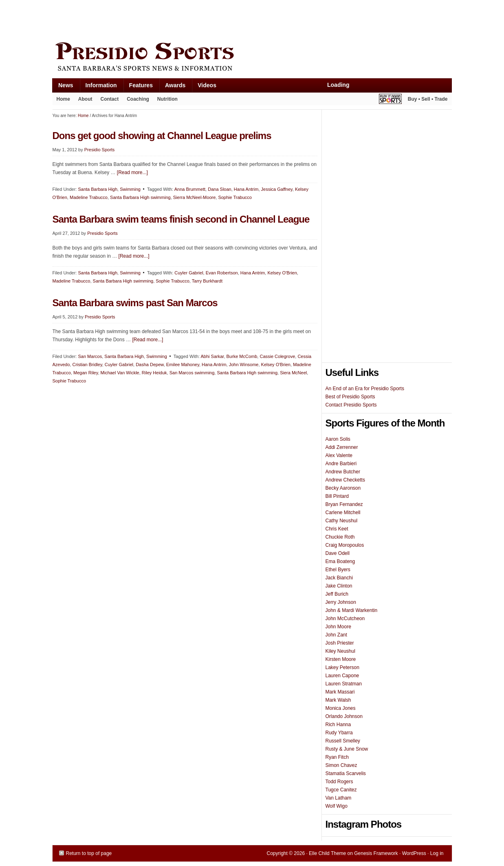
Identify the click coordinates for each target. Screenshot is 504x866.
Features (138, 87)
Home (63, 99)
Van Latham (339, 798)
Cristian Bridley (87, 365)
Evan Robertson (222, 273)
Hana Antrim (246, 189)
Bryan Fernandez (344, 504)
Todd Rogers (339, 782)
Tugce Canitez (341, 790)
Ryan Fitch (337, 757)
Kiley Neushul (340, 651)
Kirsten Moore (341, 659)
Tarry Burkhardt (207, 281)
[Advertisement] (201, 19)
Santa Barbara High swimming (140, 197)
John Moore (338, 627)
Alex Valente (339, 455)
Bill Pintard (337, 496)
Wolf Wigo (337, 806)
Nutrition (167, 99)
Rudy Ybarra (339, 733)
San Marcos (90, 356)
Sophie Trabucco (235, 197)
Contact (110, 99)
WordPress (414, 853)
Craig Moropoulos (345, 545)
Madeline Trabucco (89, 197)
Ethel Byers (338, 570)
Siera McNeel (293, 373)
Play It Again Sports (390, 100)
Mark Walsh (338, 700)
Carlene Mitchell (343, 513)
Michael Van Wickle (120, 373)
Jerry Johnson (341, 602)
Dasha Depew (150, 365)
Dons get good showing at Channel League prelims (162, 136)
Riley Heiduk (154, 373)
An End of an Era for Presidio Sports (365, 389)
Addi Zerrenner (342, 447)
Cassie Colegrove (277, 356)
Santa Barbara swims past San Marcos (135, 303)
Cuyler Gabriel (189, 273)
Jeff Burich (337, 594)
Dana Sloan (220, 189)
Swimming (130, 189)
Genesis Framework (376, 853)
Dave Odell (338, 553)
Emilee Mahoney (183, 365)
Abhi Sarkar (212, 356)
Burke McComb (242, 356)
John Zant (336, 635)
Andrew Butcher (343, 472)
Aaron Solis (338, 439)
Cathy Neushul (342, 521)
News (63, 87)
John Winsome (244, 365)
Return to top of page (89, 853)
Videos (207, 85)
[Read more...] (132, 172)
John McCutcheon (345, 619)
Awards (172, 87)
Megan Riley (86, 373)
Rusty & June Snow (347, 749)
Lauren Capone (342, 676)
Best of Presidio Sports (350, 397)
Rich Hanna (338, 725)
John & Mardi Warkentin (352, 610)
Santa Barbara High (98, 189)
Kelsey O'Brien (282, 273)
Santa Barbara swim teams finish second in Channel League (181, 219)
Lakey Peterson (342, 667)
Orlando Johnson (344, 716)
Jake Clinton (339, 586)
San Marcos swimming (192, 373)
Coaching (138, 99)
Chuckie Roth (340, 537)
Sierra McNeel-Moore (195, 197)
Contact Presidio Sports (351, 405)
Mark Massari (340, 692)
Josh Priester (340, 643)
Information (98, 87)
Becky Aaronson (343, 488)
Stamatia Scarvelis (346, 773)
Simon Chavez (341, 765)
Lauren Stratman (344, 684)
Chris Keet (337, 529)
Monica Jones (341, 708)
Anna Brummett (190, 189)
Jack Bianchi (339, 578)
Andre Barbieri (341, 464)
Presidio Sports (252, 58)
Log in (437, 853)
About (83, 101)
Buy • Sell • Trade (428, 99)
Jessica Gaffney (277, 189)
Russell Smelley (343, 741)
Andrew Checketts (345, 480)
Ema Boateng (340, 561)
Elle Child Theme (327, 853)
